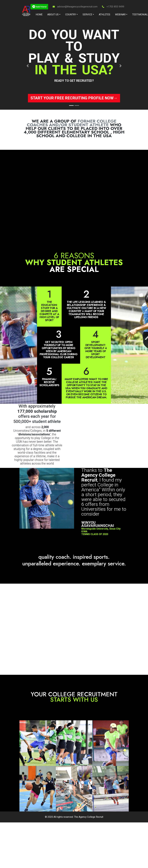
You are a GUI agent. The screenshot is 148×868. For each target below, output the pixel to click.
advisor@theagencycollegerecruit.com (77, 7)
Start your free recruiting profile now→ (74, 98)
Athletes (105, 15)
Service (87, 15)
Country (71, 15)
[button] (28, 66)
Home (39, 15)
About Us (53, 15)
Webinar (120, 15)
